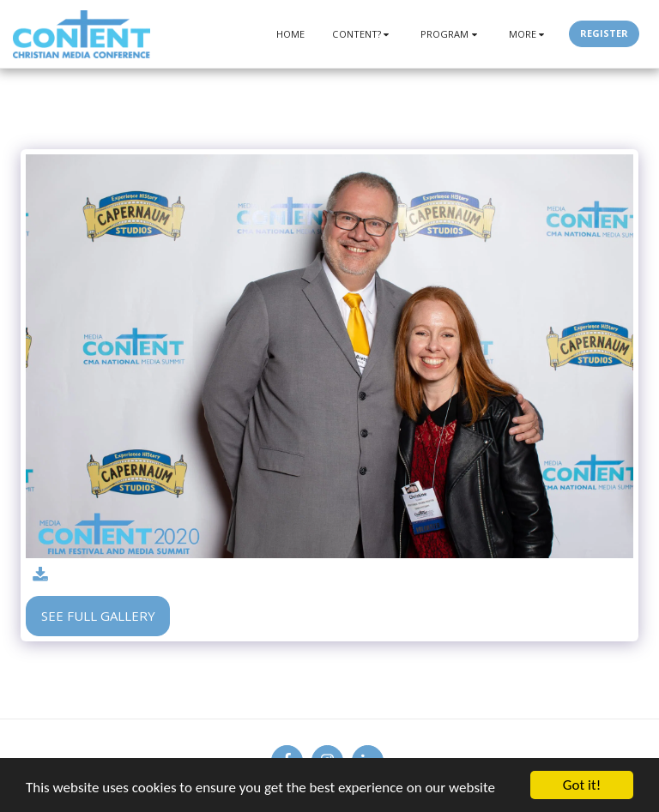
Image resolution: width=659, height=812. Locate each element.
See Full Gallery (98, 616)
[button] (363, 34)
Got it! (582, 785)
